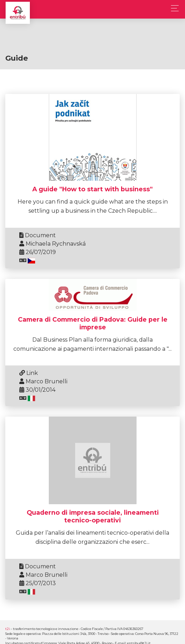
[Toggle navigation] (173, 8)
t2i (8, 629)
